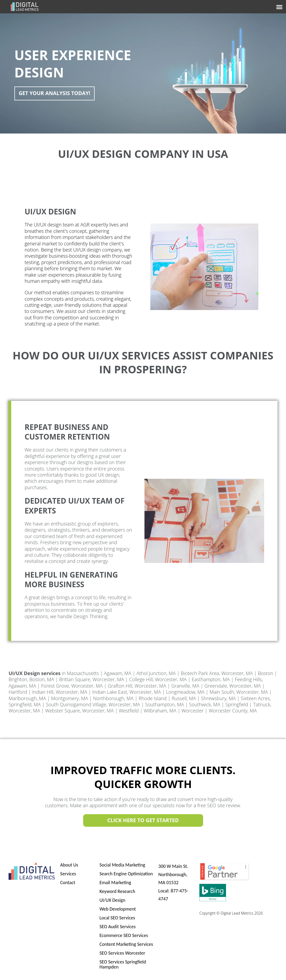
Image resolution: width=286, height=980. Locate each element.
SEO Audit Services (118, 927)
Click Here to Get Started (143, 821)
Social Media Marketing (122, 865)
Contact (68, 883)
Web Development (118, 909)
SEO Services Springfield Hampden (123, 964)
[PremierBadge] (225, 879)
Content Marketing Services (126, 944)
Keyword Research (117, 891)
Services (68, 874)
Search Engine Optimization (126, 874)
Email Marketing (115, 883)
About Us (69, 865)
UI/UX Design (112, 900)
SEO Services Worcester (122, 953)
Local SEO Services (117, 918)
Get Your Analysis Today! (56, 93)
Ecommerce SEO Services (124, 935)
